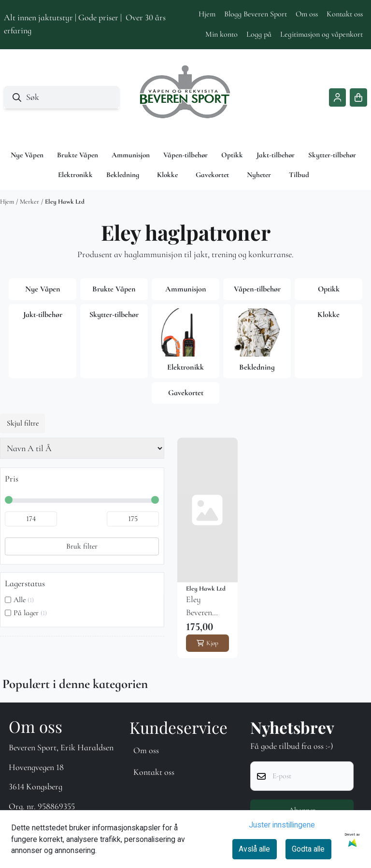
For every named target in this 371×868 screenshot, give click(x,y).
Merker (29, 202)
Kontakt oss (345, 14)
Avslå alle (254, 849)
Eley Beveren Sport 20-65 (206, 606)
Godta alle (308, 849)
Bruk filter (82, 546)
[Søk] (62, 97)
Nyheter (259, 175)
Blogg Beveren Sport (256, 14)
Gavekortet (212, 175)
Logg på (259, 34)
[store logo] (185, 97)
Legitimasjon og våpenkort (321, 34)
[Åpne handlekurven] (358, 97)
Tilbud (299, 175)
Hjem (207, 14)
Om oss (307, 14)
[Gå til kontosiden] (338, 97)
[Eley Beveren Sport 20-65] (207, 510)
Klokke (167, 175)
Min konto (221, 34)
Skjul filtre (23, 423)
